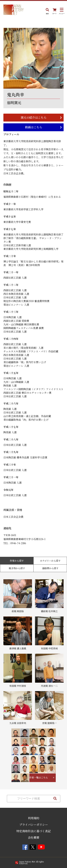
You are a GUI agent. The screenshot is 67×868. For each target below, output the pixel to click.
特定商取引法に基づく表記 (34, 831)
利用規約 (34, 818)
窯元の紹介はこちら (34, 117)
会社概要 (34, 838)
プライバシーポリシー (34, 825)
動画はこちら (34, 127)
